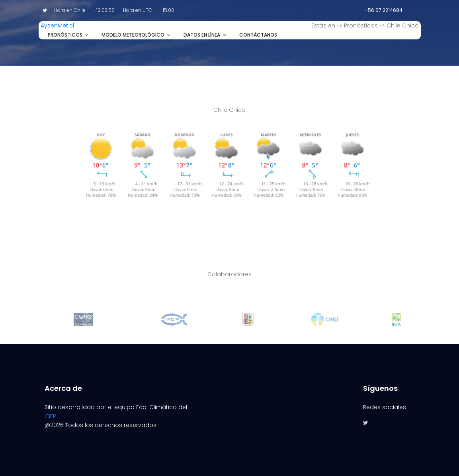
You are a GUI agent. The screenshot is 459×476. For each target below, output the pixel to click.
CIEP (50, 416)
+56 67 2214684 (383, 10)
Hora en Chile (70, 10)
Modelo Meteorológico (133, 35)
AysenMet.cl (57, 25)
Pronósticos (65, 35)
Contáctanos (258, 35)
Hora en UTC (138, 10)
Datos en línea (202, 35)
